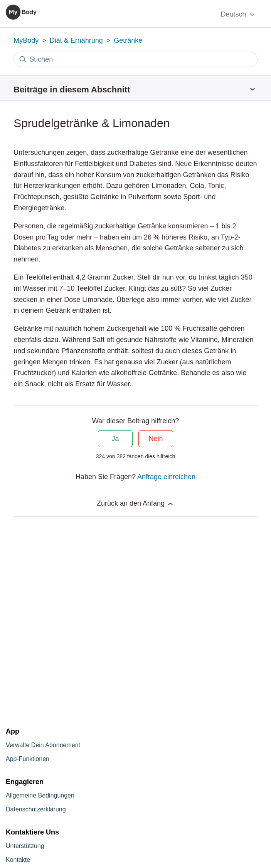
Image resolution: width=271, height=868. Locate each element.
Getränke (128, 40)
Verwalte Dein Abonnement (43, 745)
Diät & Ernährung (76, 40)
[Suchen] (135, 59)
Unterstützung (25, 846)
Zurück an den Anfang (135, 504)
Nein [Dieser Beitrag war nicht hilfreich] (156, 439)
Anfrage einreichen (166, 477)
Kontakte (18, 860)
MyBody (26, 40)
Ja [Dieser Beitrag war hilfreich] (115, 439)
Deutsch (238, 14)
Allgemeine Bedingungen (40, 795)
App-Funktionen (28, 759)
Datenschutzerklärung (36, 809)
